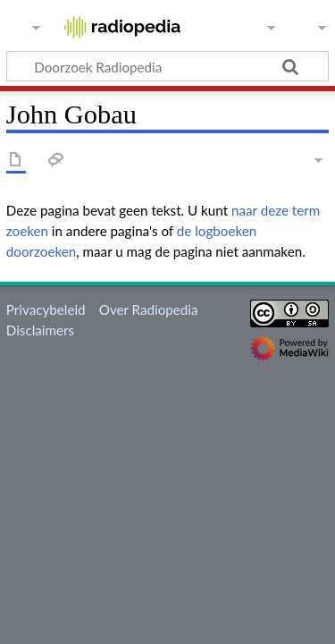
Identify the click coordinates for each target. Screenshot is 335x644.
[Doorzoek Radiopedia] (167, 66)
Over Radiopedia (149, 309)
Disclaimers (40, 330)
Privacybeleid (46, 309)
